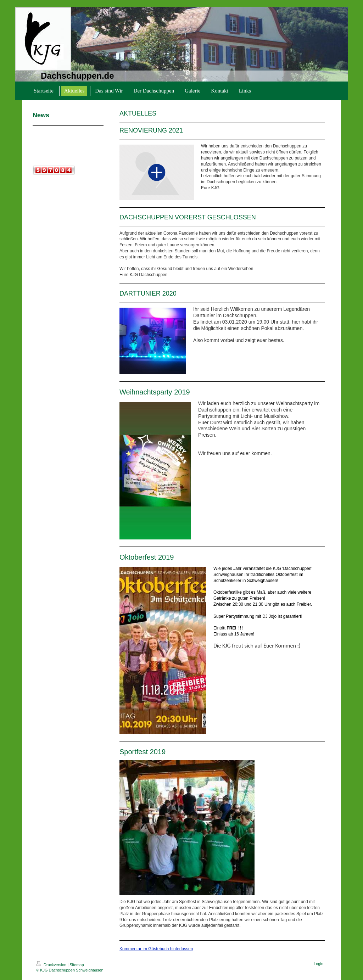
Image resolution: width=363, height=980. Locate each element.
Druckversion (52, 965)
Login (319, 964)
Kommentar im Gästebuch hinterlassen (156, 949)
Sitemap (77, 965)
